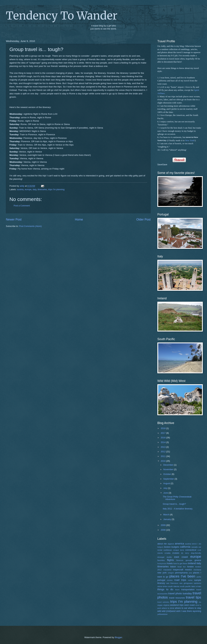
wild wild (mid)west (166, 611)
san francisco (172, 583)
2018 (163, 428)
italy (34, 189)
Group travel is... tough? (174, 504)
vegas (160, 605)
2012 (163, 452)
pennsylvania (181, 573)
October (167, 474)
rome (190, 580)
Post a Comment (22, 206)
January (167, 519)
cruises (176, 553)
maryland (167, 570)
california (185, 547)
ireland (192, 563)
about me (162, 544)
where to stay (195, 608)
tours (177, 590)
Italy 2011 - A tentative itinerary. (178, 509)
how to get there (180, 563)
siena (160, 586)
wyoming (197, 611)
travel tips (194, 597)
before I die (196, 544)
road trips (180, 580)
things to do (165, 589)
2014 (163, 442)
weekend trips (177, 605)
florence (180, 560)
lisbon (173, 567)
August (167, 483)
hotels (170, 563)
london (190, 567)
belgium (160, 547)
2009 (163, 525)
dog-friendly (196, 553)
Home (79, 219)
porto (199, 577)
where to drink (168, 608)
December (169, 465)
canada (194, 547)
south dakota (174, 586)
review (170, 580)
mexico (188, 570)
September (169, 479)
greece (198, 560)
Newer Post (14, 219)
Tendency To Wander (62, 16)
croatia (168, 553)
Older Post (143, 219)
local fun (182, 567)
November (169, 469)
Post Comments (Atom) (30, 226)
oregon (171, 573)
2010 (163, 461)
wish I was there (184, 611)
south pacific (185, 586)
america (179, 544)
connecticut (191, 550)
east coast (181, 557)
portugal (161, 580)
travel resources (177, 598)
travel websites (163, 602)
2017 (163, 433)
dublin (169, 557)
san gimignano (186, 583)
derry (187, 553)
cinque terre (179, 550)
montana (197, 570)
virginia (166, 605)
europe (28, 189)
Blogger (118, 637)
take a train (196, 586)
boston (167, 547)
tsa (200, 602)
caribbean (168, 550)
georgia (189, 560)
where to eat (181, 608)
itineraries (42, 189)
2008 (163, 530)
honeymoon (162, 564)
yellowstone (162, 614)
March (167, 515)
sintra (165, 586)
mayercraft (178, 570)
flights (170, 560)
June (166, 493)
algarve (171, 544)
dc (182, 553)
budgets (175, 547)
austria (20, 189)
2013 (163, 447)
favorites (161, 560)
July (165, 488)
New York (190, 140)
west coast (189, 605)
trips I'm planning (56, 189)
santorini (197, 583)
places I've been (182, 576)
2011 (163, 456)
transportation (188, 590)
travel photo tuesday (180, 593)
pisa (190, 573)
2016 (163, 438)
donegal (161, 557)
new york (162, 573)
